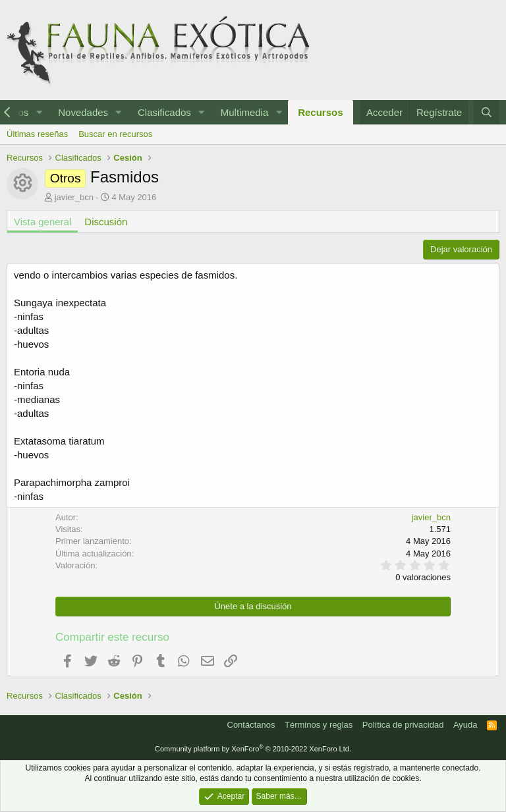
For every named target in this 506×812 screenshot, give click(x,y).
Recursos (320, 112)
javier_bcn (74, 197)
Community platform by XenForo (253, 749)
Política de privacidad (403, 725)
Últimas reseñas (37, 134)
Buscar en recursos (115, 134)
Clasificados (164, 112)
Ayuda (465, 725)
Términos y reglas (319, 725)
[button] (39, 112)
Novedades (83, 112)
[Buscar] (487, 112)
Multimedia (245, 112)
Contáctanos (251, 725)
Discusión (106, 222)
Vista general (42, 222)
